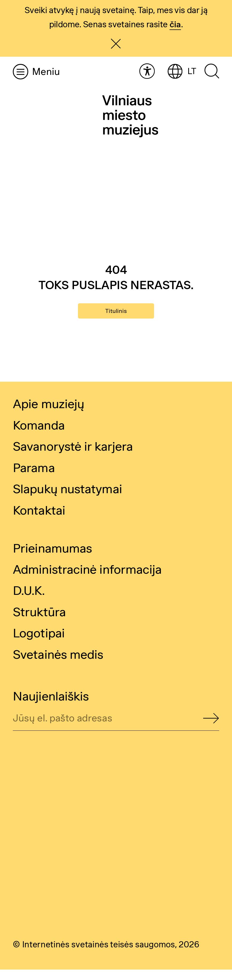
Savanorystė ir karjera (73, 457)
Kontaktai (39, 520)
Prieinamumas (52, 558)
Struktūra (39, 622)
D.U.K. (29, 601)
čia (175, 24)
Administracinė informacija (87, 580)
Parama (34, 478)
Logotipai (39, 644)
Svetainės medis (58, 665)
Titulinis (116, 316)
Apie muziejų (48, 414)
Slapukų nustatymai (67, 499)
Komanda (39, 435)
